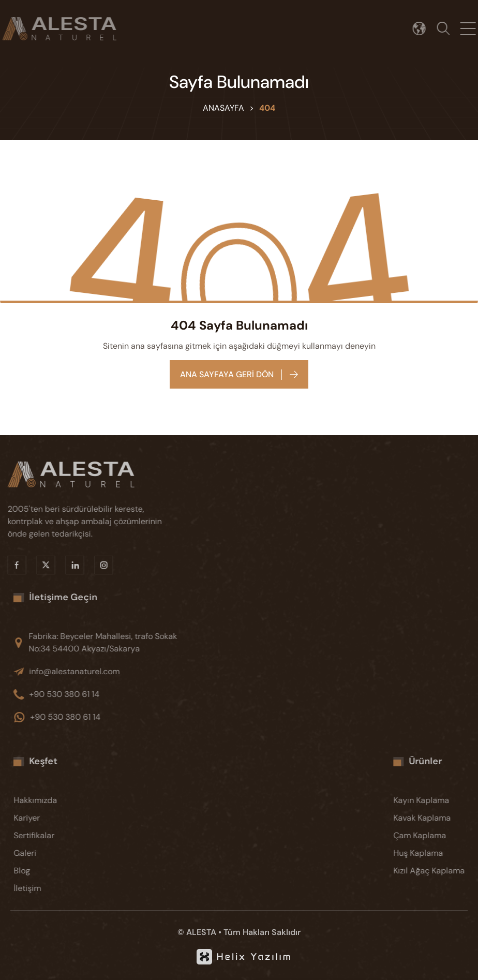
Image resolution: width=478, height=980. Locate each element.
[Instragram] (99, 565)
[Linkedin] (70, 565)
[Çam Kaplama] (437, 836)
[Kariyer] (57, 818)
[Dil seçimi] (422, 29)
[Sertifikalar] (57, 836)
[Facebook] (12, 565)
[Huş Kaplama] (437, 853)
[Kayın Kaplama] (437, 800)
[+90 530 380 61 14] (109, 694)
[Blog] (57, 871)
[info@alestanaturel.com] (109, 672)
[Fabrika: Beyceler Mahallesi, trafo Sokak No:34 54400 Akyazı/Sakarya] (109, 643)
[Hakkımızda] (57, 800)
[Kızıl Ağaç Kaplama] (437, 871)
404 (267, 108)
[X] (41, 565)
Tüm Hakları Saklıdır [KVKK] (262, 932)
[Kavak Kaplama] (437, 818)
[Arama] (446, 29)
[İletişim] (57, 888)
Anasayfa (223, 108)
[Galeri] (57, 853)
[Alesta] (88, 474)
